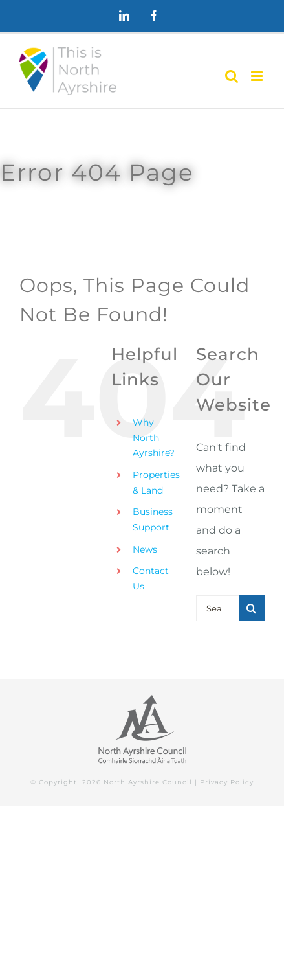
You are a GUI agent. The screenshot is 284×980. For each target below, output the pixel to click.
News (145, 549)
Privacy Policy (227, 782)
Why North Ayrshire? (154, 438)
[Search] (252, 608)
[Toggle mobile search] (232, 76)
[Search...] (217, 608)
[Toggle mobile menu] (258, 76)
